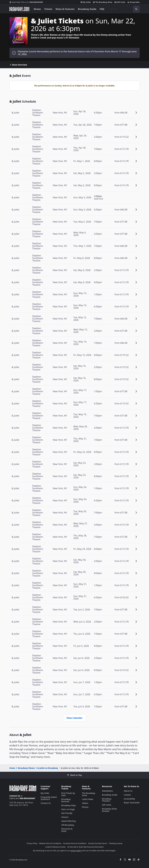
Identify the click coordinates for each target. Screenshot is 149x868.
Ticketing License (116, 843)
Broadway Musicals (66, 800)
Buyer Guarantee (132, 803)
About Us (128, 791)
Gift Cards (120, 2)
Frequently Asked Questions (49, 798)
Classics (65, 817)
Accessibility (129, 799)
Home (12, 768)
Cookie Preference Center (56, 847)
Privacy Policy (32, 843)
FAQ (102, 9)
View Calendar (75, 718)
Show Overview (18, 65)
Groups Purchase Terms (98, 843)
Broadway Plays (69, 805)
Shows (37, 9)
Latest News (88, 799)
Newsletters (107, 791)
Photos (85, 807)
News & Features (65, 9)
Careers (127, 795)
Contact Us (15, 796)
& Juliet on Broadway (47, 768)
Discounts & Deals (67, 830)
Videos (85, 803)
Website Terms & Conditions (50, 843)
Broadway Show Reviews (109, 810)
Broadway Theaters (107, 800)
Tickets (48, 9)
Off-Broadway (68, 825)
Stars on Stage (68, 809)
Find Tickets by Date (68, 794)
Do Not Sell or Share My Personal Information (86, 847)
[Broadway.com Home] (19, 9)
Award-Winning (68, 821)
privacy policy (76, 851)
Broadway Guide (87, 9)
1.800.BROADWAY (26, 2)
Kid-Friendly (67, 813)
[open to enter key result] (136, 9)
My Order (86, 2)
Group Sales (133, 2)
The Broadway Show (103, 2)
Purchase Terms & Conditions (75, 843)
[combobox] (124, 9)
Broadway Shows (25, 768)
